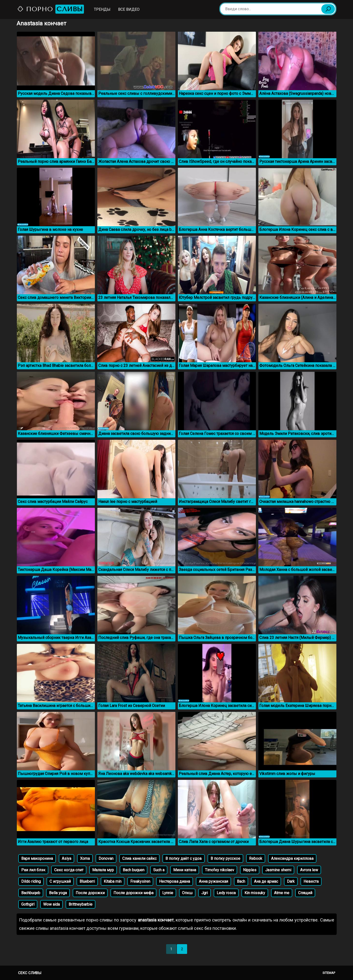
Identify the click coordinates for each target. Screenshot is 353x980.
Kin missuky (255, 893)
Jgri (205, 893)
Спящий (305, 893)
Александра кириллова (292, 858)
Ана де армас (266, 881)
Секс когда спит (69, 870)
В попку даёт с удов (184, 858)
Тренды (102, 9)
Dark (291, 881)
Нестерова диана (175, 881)
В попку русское (225, 858)
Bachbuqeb (31, 893)
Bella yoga (58, 893)
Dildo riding (31, 881)
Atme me (282, 893)
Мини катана (185, 870)
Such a (159, 870)
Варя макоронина (37, 858)
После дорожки (90, 893)
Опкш (187, 893)
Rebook (256, 858)
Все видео (129, 9)
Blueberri (87, 881)
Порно (50, 9)
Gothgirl (28, 904)
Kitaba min (113, 881)
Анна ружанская (213, 881)
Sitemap (329, 973)
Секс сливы (30, 973)
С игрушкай (60, 881)
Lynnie (168, 893)
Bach (241, 881)
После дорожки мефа (133, 893)
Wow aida (51, 904)
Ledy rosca (226, 893)
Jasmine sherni (278, 870)
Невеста (311, 881)
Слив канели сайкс (139, 858)
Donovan (106, 858)
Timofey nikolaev (220, 870)
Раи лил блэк (33, 870)
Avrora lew (309, 870)
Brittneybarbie (81, 904)
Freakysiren (140, 881)
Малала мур (103, 870)
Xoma (85, 858)
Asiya (66, 858)
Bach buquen (134, 870)
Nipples (250, 870)
